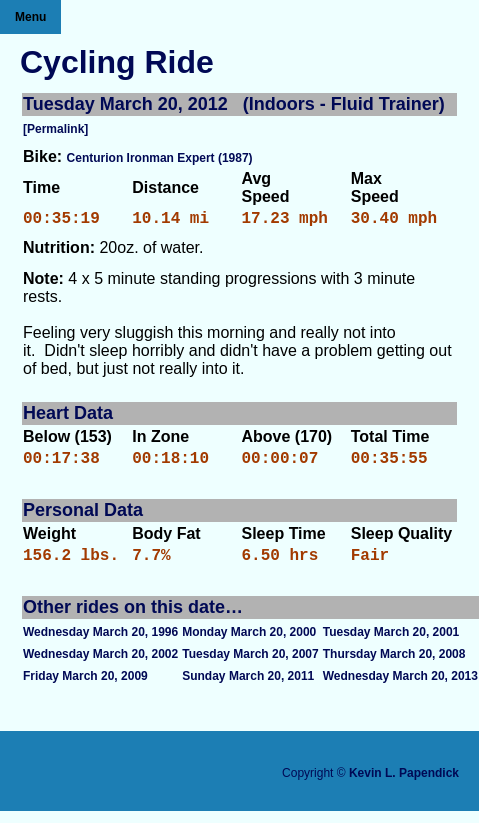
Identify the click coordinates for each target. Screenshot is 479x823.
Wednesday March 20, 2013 (400, 688)
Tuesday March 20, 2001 (391, 644)
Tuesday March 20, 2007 (250, 666)
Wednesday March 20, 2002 (100, 666)
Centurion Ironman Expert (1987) (160, 158)
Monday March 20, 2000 (249, 644)
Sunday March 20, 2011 (248, 688)
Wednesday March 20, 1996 (100, 644)
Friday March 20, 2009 (85, 688)
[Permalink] (55, 129)
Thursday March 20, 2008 (394, 666)
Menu (30, 17)
